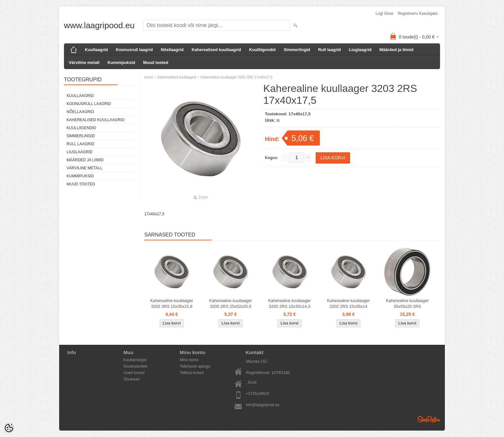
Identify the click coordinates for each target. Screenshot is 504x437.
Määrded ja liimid (396, 50)
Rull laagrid (330, 50)
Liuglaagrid (360, 50)
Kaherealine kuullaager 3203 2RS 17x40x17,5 (237, 77)
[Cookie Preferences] (9, 428)
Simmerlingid (297, 50)
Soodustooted (135, 366)
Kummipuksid (121, 62)
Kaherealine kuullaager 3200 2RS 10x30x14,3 (289, 303)
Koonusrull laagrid (135, 50)
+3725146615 (258, 394)
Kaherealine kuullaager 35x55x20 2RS (407, 303)
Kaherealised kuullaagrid (216, 50)
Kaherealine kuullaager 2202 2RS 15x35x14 (349, 303)
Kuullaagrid (96, 50)
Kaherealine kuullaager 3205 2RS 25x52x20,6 (231, 303)
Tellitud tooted (192, 373)
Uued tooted (134, 373)
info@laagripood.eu (263, 405)
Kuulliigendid (262, 50)
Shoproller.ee (429, 419)
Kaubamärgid (135, 360)
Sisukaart (131, 379)
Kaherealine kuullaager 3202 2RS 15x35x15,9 (172, 303)
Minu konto (189, 360)
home (149, 77)
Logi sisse (385, 13)
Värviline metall (84, 62)
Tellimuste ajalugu (195, 366)
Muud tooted (156, 62)
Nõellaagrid (172, 50)
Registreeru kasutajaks (418, 13)
